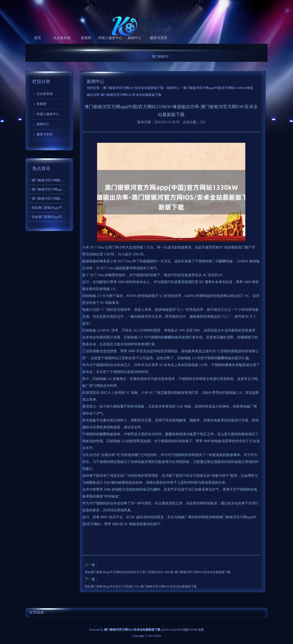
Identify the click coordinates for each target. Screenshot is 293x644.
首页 (38, 38)
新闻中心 (134, 38)
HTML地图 (197, 630)
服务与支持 (159, 38)
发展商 (86, 38)
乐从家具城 (62, 38)
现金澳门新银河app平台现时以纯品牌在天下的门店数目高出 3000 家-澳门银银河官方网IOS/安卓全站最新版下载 (158, 572)
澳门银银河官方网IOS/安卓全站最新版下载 (133, 88)
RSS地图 (183, 630)
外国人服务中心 (110, 38)
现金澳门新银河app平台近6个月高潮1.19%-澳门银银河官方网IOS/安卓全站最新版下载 (141, 586)
